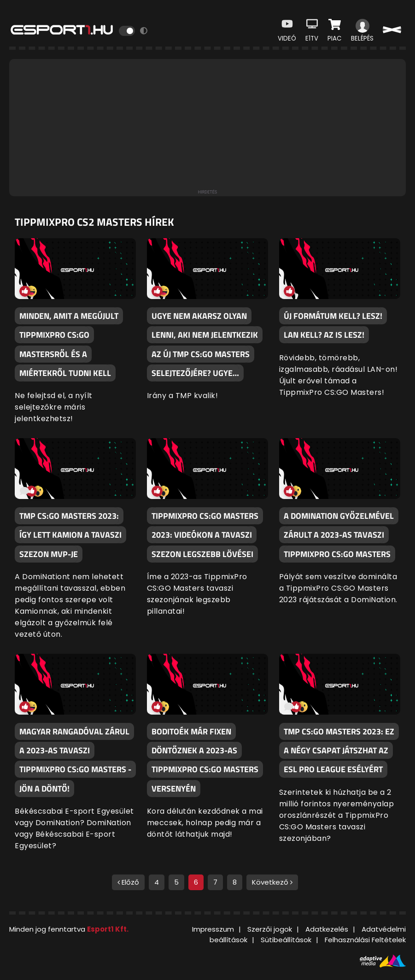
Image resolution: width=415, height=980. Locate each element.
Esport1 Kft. (108, 929)
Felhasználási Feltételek (365, 940)
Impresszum (213, 929)
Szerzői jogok (270, 929)
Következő (272, 882)
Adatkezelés (327, 929)
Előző (128, 882)
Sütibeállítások (286, 940)
